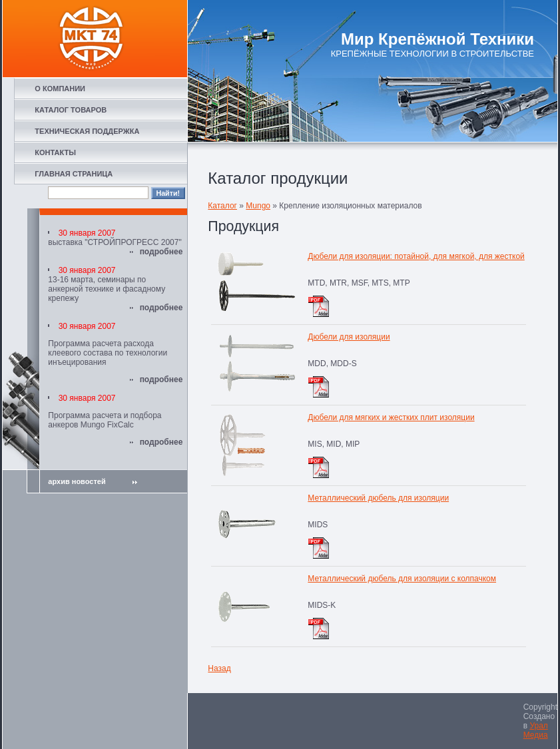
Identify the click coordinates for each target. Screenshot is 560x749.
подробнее (161, 252)
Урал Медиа (536, 730)
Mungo (258, 206)
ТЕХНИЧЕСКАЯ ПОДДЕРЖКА (87, 131)
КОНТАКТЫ (55, 152)
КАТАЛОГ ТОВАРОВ (71, 110)
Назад (219, 668)
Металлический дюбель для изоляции (378, 498)
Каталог (222, 206)
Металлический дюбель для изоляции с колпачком (402, 579)
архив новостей (92, 481)
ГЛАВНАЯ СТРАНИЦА (74, 174)
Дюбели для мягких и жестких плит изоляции (391, 417)
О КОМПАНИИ (60, 89)
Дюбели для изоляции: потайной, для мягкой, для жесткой (416, 256)
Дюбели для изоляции (349, 337)
